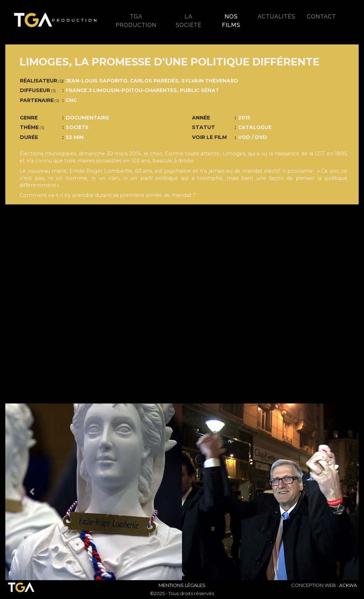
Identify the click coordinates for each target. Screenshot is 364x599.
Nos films (231, 21)
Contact (321, 17)
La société (189, 21)
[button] (32, 492)
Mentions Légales (182, 585)
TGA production (136, 21)
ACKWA (348, 585)
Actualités (277, 17)
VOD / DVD (253, 137)
